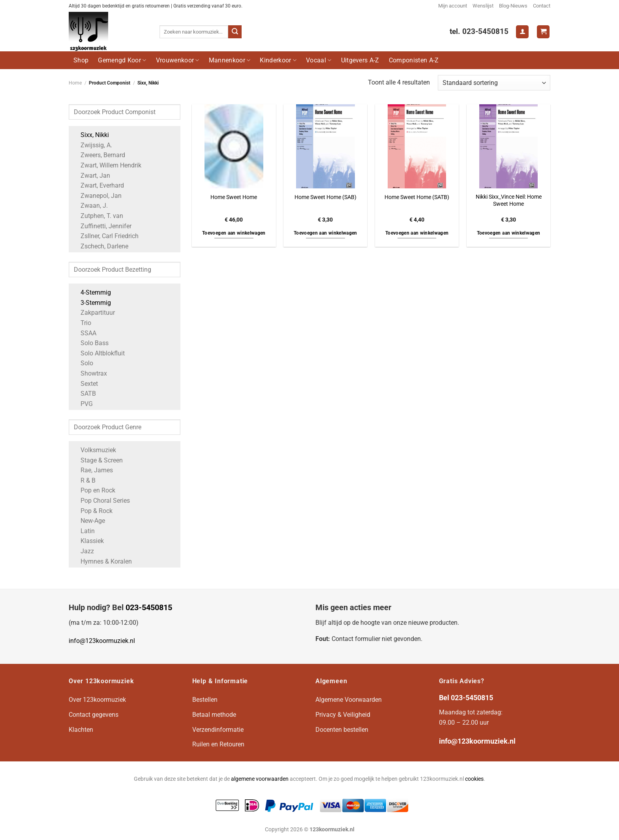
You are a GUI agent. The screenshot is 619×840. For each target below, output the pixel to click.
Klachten (81, 730)
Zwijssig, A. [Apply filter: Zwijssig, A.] (92, 145)
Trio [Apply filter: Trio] (82, 323)
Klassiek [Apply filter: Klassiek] (88, 541)
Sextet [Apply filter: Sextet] (85, 384)
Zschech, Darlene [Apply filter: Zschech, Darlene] (100, 246)
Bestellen (205, 700)
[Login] (522, 32)
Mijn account (453, 6)
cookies (474, 779)
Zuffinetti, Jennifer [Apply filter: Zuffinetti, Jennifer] (102, 226)
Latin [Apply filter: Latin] (84, 531)
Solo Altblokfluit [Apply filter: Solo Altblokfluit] (99, 353)
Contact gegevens (94, 715)
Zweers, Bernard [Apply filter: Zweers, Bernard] (99, 155)
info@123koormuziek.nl (102, 641)
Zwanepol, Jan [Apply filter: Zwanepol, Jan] (97, 196)
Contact (542, 6)
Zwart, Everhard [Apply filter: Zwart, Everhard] (98, 185)
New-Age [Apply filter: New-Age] (89, 521)
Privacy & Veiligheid (343, 715)
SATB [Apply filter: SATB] (84, 394)
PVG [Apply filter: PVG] (83, 404)
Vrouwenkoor (178, 60)
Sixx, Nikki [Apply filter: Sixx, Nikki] (91, 135)
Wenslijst (483, 6)
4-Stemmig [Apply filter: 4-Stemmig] (92, 292)
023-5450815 (149, 607)
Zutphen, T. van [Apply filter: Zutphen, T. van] (98, 216)
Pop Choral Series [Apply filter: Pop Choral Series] (101, 501)
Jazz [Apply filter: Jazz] (83, 551)
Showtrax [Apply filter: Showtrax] (90, 373)
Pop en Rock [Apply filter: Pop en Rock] (94, 490)
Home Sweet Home (234, 197)
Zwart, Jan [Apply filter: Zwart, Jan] (91, 176)
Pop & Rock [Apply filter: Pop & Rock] (93, 511)
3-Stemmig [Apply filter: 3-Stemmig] (92, 303)
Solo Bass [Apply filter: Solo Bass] (91, 343)
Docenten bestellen (342, 730)
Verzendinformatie (218, 730)
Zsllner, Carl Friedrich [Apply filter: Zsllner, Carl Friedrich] (106, 236)
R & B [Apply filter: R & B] (84, 480)
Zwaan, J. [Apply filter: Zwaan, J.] (90, 206)
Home (75, 83)
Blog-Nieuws (513, 6)
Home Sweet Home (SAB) (325, 197)
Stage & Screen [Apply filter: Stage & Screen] (98, 460)
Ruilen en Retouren (218, 744)
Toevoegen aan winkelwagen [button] (234, 233)
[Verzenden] (235, 32)
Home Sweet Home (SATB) (417, 197)
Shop (81, 60)
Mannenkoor (230, 60)
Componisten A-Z (414, 60)
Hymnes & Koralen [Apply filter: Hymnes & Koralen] (102, 561)
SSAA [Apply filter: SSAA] (84, 333)
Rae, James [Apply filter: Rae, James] (93, 470)
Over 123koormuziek (97, 700)
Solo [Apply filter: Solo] (83, 363)
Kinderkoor (278, 60)
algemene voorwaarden (260, 779)
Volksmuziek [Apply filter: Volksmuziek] (94, 450)
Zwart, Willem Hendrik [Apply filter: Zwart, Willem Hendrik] (107, 165)
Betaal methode (214, 715)
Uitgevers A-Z (360, 60)
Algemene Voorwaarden (349, 700)
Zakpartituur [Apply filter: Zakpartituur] (94, 313)
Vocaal (319, 60)
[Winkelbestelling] (494, 83)
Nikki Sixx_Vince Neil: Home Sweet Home (509, 201)
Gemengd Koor (122, 60)
